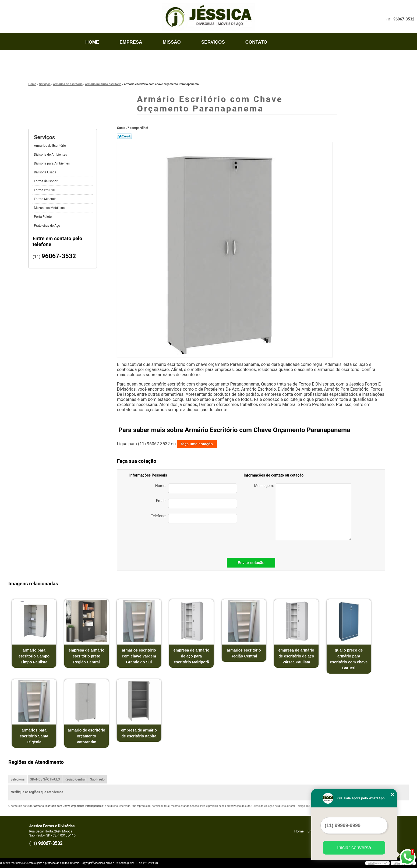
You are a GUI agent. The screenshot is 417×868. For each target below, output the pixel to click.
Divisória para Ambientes (52, 163)
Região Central (75, 779)
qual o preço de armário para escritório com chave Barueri (349, 659)
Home (92, 42)
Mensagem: (303, 512)
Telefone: (194, 519)
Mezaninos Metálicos (50, 208)
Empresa (131, 42)
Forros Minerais (45, 199)
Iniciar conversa (354, 848)
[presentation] (199, 539)
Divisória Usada (45, 172)
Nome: (196, 488)
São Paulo (97, 779)
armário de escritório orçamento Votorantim (86, 736)
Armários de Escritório (50, 146)
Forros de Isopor (46, 181)
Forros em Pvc (45, 190)
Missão (172, 42)
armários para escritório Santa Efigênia (34, 736)
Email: (197, 503)
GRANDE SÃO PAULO (45, 779)
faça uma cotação (197, 444)
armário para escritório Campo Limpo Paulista (34, 656)
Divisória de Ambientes (51, 155)
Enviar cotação (251, 563)
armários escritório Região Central (244, 653)
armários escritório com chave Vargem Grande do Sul (139, 656)
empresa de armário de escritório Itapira (139, 733)
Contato (256, 42)
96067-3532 (404, 19)
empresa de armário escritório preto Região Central (86, 656)
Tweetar (124, 136)
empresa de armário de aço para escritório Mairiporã (191, 656)
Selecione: (18, 779)
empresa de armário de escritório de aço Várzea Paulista (296, 656)
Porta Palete (43, 217)
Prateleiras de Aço (47, 226)
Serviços (213, 42)
